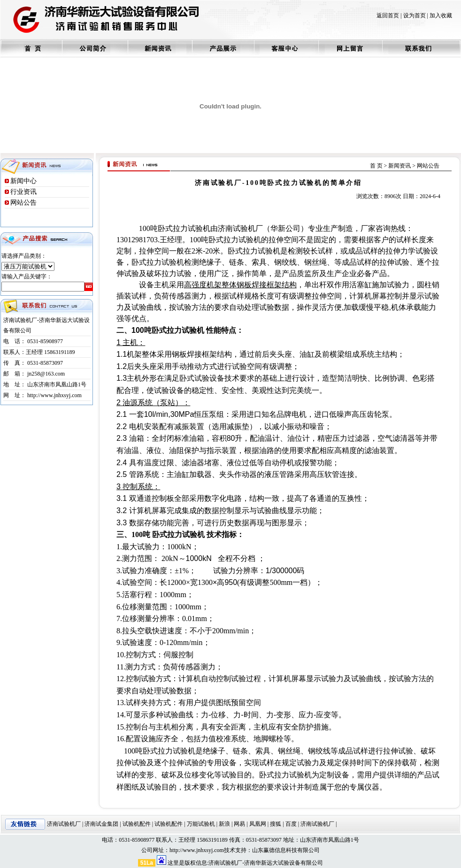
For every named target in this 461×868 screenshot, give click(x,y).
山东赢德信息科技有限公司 (286, 850)
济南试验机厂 (64, 824)
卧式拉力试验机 (184, 228)
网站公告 (23, 203)
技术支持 (235, 850)
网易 (239, 824)
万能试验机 (201, 824)
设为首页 (415, 15)
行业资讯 (23, 192)
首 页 (376, 166)
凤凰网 (258, 824)
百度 (291, 824)
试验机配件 (137, 824)
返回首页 (388, 15)
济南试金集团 (101, 824)
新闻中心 (23, 181)
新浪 (224, 824)
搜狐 (276, 824)
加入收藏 (441, 15)
